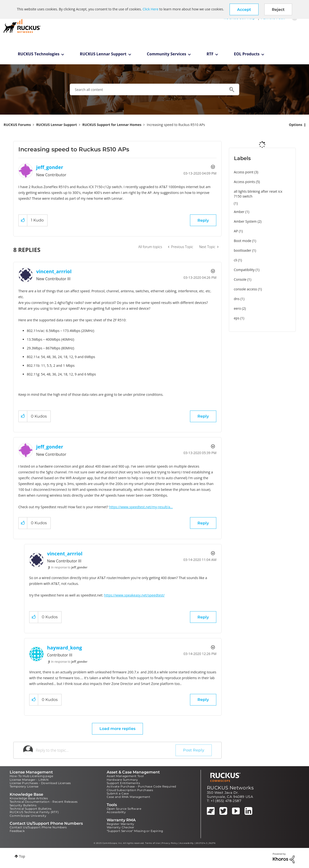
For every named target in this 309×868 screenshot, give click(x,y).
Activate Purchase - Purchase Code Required (141, 786)
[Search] (154, 89)
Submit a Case (118, 793)
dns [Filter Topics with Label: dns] (237, 299)
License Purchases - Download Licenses (40, 783)
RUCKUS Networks (230, 788)
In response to (69, 567)
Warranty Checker (120, 827)
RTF (210, 54)
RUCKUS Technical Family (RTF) (34, 812)
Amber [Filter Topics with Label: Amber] (239, 212)
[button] (244, 9)
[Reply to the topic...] (106, 750)
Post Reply (194, 750)
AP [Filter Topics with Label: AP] (236, 231)
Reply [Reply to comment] (203, 416)
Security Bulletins (23, 805)
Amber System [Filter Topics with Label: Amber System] (245, 221)
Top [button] (22, 856)
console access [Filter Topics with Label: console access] (246, 289)
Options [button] (296, 125)
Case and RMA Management (128, 797)
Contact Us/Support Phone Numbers (38, 827)
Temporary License (24, 786)
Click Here (151, 9)
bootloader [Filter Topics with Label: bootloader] (243, 250)
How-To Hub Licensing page (31, 776)
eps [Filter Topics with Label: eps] (237, 318)
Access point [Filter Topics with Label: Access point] (244, 172)
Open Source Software (124, 809)
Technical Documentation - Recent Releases (44, 802)
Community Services (166, 54)
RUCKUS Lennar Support (103, 54)
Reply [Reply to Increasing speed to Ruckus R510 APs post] (203, 220)
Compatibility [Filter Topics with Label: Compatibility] (244, 270)
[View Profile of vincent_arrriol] (54, 271)
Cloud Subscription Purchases (130, 790)
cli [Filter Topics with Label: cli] (236, 260)
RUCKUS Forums (17, 125)
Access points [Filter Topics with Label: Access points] (245, 182)
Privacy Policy (170, 843)
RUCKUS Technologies (39, 54)
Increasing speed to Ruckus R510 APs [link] (176, 125)
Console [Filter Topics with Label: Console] (240, 279)
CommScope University (28, 816)
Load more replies (117, 729)
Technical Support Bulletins (31, 809)
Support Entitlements (123, 783)
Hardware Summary (122, 780)
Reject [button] (278, 10)
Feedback (17, 831)
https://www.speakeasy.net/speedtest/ (134, 595)
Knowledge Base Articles (29, 798)
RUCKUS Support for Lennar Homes (112, 125)
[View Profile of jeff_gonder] (50, 167)
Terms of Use (152, 843)
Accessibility (116, 812)
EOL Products (247, 54)
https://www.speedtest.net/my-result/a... (141, 507)
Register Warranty (121, 824)
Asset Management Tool (125, 776)
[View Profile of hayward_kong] (65, 648)
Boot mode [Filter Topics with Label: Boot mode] (243, 241)
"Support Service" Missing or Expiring (135, 831)
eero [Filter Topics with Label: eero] (238, 308)
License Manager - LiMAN (29, 780)
